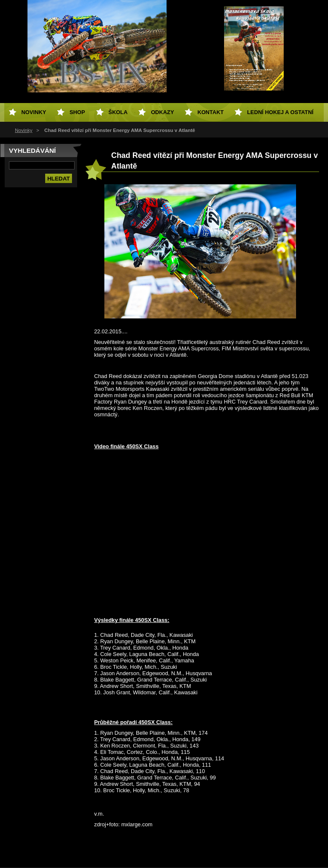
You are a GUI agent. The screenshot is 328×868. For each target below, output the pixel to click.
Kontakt (210, 112)
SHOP (77, 112)
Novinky (24, 130)
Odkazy (162, 112)
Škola (118, 112)
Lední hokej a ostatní (280, 112)
